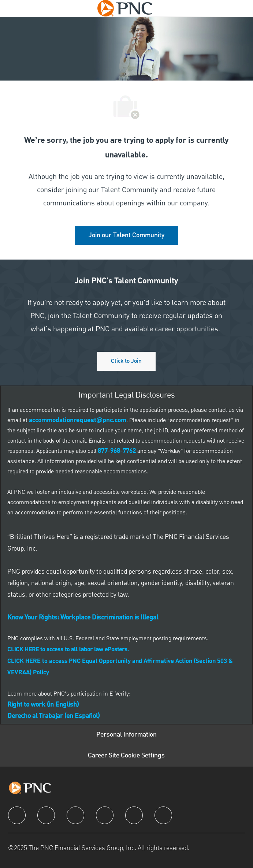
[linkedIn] (46, 815)
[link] (126, 235)
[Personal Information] (126, 735)
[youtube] (134, 815)
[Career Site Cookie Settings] (126, 756)
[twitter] (75, 815)
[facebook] (17, 815)
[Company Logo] (125, 8)
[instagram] (105, 815)
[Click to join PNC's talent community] (126, 361)
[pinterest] (163, 815)
